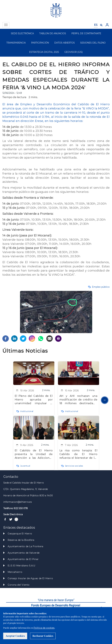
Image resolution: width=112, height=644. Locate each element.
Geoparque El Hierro (20, 534)
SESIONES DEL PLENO (93, 43)
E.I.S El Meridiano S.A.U (21, 566)
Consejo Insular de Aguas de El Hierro (30, 578)
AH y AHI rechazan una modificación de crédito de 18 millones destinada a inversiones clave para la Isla (78, 400)
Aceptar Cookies (15, 636)
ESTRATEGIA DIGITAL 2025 (44, 52)
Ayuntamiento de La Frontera (25, 546)
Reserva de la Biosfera (21, 540)
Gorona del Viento (19, 585)
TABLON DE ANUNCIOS (53, 33)
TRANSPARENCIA (16, 43)
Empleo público (101, 287)
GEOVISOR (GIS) (74, 52)
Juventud (25, 466)
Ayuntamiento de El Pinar (23, 559)
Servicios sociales (74, 466)
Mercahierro (15, 572)
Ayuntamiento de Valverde (24, 553)
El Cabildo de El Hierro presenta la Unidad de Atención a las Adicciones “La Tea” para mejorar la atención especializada (34, 454)
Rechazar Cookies (43, 636)
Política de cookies (44, 628)
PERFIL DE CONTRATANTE (86, 33)
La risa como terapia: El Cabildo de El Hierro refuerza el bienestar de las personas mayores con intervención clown (78, 454)
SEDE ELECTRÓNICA (22, 33)
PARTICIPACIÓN (40, 43)
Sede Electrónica (13, 514)
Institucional (27, 411)
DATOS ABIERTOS (65, 43)
